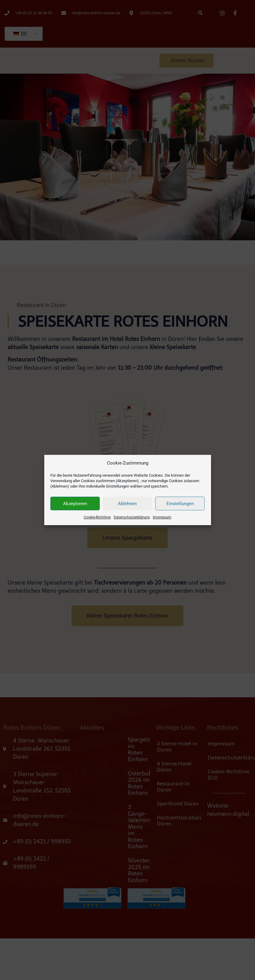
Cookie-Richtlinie (97, 521)
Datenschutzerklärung (132, 521)
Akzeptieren (75, 507)
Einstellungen (180, 507)
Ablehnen (127, 507)
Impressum (162, 521)
